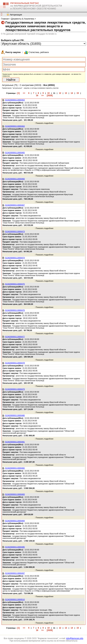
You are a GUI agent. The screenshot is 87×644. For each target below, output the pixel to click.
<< (24, 93)
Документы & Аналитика (23, 19)
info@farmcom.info (75, 638)
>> (42, 96)
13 (66, 93)
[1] (19, 93)
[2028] (50, 96)
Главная (5, 19)
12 (60, 93)
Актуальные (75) (10, 85)
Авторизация (16, 15)
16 (37, 96)
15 (78, 93)
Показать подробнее (44, 123)
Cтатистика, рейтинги (39, 52)
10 (48, 93)
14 (72, 93)
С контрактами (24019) (31, 85)
